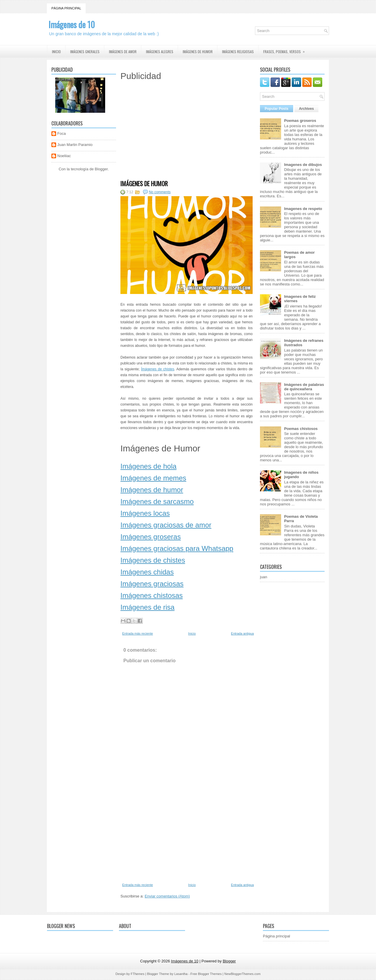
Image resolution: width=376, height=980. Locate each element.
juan (264, 577)
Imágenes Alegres (160, 52)
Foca (62, 133)
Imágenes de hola (148, 466)
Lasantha (181, 974)
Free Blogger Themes (206, 974)
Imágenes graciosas (152, 584)
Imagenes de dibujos (303, 165)
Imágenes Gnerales (85, 52)
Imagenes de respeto (303, 209)
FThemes (137, 974)
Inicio (56, 52)
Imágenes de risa (147, 607)
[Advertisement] (187, 134)
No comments (160, 192)
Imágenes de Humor (144, 184)
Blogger (101, 169)
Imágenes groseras (151, 537)
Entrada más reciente (138, 633)
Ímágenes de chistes (158, 369)
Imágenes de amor (123, 52)
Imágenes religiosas (238, 52)
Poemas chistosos (301, 429)
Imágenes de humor (198, 52)
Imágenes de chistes (153, 560)
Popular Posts (277, 109)
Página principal (66, 8)
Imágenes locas (145, 513)
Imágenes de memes (153, 478)
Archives (307, 109)
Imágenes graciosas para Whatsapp (177, 548)
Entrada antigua (242, 633)
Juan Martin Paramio (75, 145)
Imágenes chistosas (152, 595)
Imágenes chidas (147, 572)
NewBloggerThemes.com (242, 974)
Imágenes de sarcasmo (157, 501)
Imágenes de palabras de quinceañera (304, 387)
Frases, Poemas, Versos (286, 50)
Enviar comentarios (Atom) (167, 896)
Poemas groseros (300, 121)
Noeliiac (64, 156)
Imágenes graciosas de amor (166, 525)
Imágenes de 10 (72, 25)
